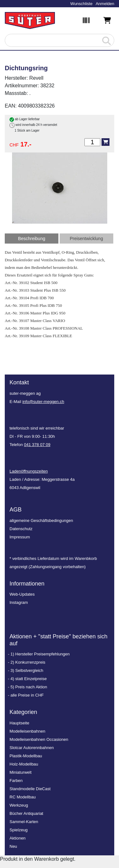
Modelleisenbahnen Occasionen (39, 739)
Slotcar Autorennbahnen (32, 748)
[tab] (32, 239)
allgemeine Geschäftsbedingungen (41, 521)
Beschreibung (32, 239)
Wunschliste (82, 4)
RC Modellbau (23, 797)
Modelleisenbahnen (27, 731)
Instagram (19, 602)
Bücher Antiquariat (26, 813)
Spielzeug (19, 830)
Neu (13, 846)
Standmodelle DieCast (30, 789)
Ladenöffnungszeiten (29, 471)
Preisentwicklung (86, 239)
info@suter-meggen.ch (43, 402)
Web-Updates (22, 594)
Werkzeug (19, 805)
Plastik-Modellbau (26, 756)
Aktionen (18, 838)
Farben (16, 781)
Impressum (20, 537)
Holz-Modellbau (24, 764)
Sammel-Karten (24, 822)
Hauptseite (19, 723)
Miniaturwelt (20, 772)
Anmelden (105, 4)
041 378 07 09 (37, 445)
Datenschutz (21, 529)
